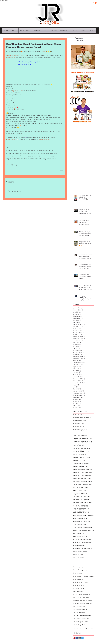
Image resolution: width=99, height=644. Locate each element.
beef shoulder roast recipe (26, 159)
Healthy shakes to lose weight (82, 479)
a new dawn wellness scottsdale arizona (83, 527)
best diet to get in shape (80, 622)
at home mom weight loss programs (83, 576)
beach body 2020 (78, 588)
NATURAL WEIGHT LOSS (80, 488)
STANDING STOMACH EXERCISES (83, 503)
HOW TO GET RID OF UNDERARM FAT (83, 476)
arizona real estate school (81, 564)
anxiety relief (76, 549)
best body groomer (79, 613)
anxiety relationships (79, 546)
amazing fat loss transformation (82, 539)
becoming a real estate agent (82, 594)
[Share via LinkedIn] (17, 165)
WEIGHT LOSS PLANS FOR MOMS (83, 515)
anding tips (76, 543)
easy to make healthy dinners (15, 156)
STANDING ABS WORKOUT (81, 500)
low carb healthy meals (27, 153)
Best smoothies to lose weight (82, 448)
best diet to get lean (79, 625)
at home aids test (78, 567)
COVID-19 (76, 451)
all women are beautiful (80, 536)
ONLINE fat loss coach (80, 491)
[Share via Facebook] (7, 165)
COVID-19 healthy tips (79, 454)
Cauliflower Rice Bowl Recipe (82, 457)
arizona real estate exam (80, 561)
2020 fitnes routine (78, 427)
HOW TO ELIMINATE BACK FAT (82, 469)
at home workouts (78, 585)
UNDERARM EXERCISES (80, 506)
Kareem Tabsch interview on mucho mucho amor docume (83, 485)
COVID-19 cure (85, 451)
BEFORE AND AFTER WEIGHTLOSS (83, 439)
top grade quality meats (33, 156)
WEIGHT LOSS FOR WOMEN (82, 512)
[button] (95, 3)
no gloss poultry (11, 159)
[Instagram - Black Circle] (80, 638)
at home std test (78, 579)
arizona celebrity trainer (80, 552)
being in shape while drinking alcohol (83, 603)
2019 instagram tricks (79, 421)
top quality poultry (29, 150)
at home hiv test (77, 573)
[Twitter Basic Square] (82, 638)
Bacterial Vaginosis (79, 445)
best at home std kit (79, 606)
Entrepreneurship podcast (81, 463)
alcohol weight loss (78, 533)
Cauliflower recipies (79, 460)
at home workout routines (80, 582)
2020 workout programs (80, 430)
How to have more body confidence (83, 482)
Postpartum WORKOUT (80, 494)
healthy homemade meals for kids (46, 153)
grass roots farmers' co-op (15, 150)
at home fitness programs (81, 570)
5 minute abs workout (79, 433)
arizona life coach (78, 555)
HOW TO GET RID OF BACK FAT (83, 472)
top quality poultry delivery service (45, 159)
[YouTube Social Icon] (74, 638)
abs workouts (77, 530)
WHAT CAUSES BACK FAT (81, 518)
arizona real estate (78, 558)
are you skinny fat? (87, 549)
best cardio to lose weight (81, 619)
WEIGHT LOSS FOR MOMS (81, 509)
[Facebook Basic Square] (77, 638)
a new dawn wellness (79, 524)
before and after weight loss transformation (83, 600)
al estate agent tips (88, 530)
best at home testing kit (80, 610)
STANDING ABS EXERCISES (81, 497)
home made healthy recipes (45, 150)
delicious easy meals (13, 153)
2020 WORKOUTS (78, 424)
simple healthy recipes (48, 156)
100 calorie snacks (78, 415)
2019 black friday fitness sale (82, 418)
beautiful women (78, 591)
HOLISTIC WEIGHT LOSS (80, 466)
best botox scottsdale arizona (82, 616)
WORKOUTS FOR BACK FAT (81, 521)
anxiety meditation (86, 543)
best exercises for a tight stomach (83, 628)
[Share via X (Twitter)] (12, 165)
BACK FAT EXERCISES (80, 436)
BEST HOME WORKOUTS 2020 (82, 442)
